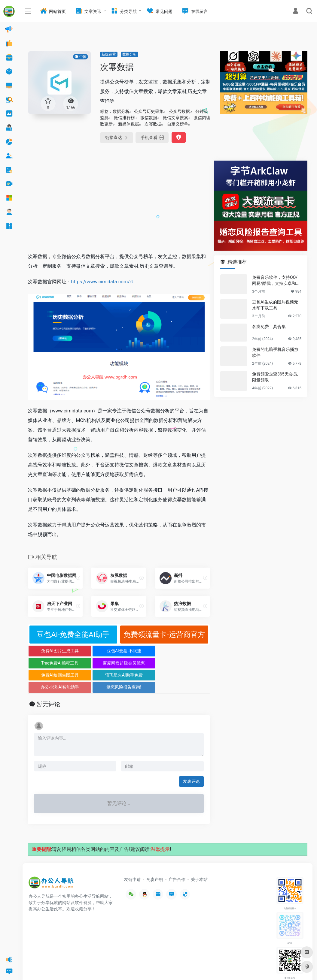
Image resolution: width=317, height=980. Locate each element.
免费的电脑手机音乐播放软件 (275, 352)
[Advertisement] (119, 203)
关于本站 (199, 855)
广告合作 (177, 855)
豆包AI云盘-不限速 (96, 651)
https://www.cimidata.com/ (101, 282)
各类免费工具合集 (269, 327)
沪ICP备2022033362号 (104, 966)
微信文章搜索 (175, 118)
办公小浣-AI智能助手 (141, 663)
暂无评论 (48, 680)
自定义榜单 (178, 124)
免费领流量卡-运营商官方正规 (164, 637)
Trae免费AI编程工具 (141, 651)
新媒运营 (109, 54)
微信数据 (149, 118)
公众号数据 (179, 111)
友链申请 (133, 855)
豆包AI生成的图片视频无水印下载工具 (275, 305)
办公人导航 (76, 966)
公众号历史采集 (149, 111)
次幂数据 (153, 124)
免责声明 (155, 855)
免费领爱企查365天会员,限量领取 (275, 377)
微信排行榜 (124, 118)
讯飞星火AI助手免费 (96, 663)
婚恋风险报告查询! (187, 663)
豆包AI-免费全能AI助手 (73, 635)
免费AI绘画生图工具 (51, 663)
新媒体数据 (129, 124)
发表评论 (191, 757)
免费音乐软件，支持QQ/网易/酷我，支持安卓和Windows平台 (276, 281)
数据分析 (130, 54)
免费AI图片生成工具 (51, 651)
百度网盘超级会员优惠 (187, 651)
